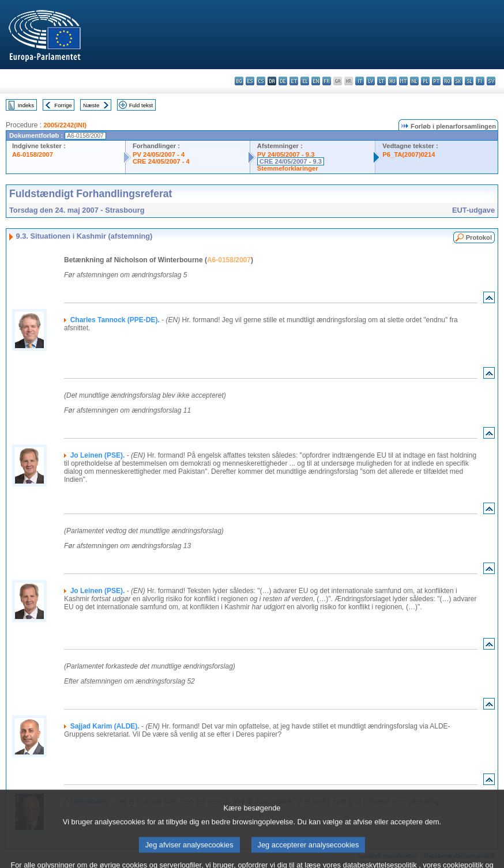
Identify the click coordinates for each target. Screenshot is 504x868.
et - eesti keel (294, 81)
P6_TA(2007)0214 (409, 154)
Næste (91, 105)
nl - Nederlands (414, 81)
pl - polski (425, 81)
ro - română (447, 81)
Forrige (63, 105)
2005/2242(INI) (65, 125)
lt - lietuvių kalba (381, 81)
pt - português (436, 81)
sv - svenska (491, 81)
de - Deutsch (283, 81)
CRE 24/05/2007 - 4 (161, 161)
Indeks (26, 105)
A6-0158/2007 (33, 154)
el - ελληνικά (305, 81)
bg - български (239, 81)
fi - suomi (480, 81)
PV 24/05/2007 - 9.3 (286, 154)
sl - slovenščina (469, 81)
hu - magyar (392, 81)
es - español (250, 81)
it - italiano (360, 81)
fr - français (327, 81)
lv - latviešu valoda (371, 81)
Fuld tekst (141, 105)
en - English (316, 81)
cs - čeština (261, 81)
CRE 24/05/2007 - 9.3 (291, 161)
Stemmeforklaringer (288, 168)
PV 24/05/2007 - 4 (159, 154)
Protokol (479, 237)
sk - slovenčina (458, 81)
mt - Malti (403, 81)
